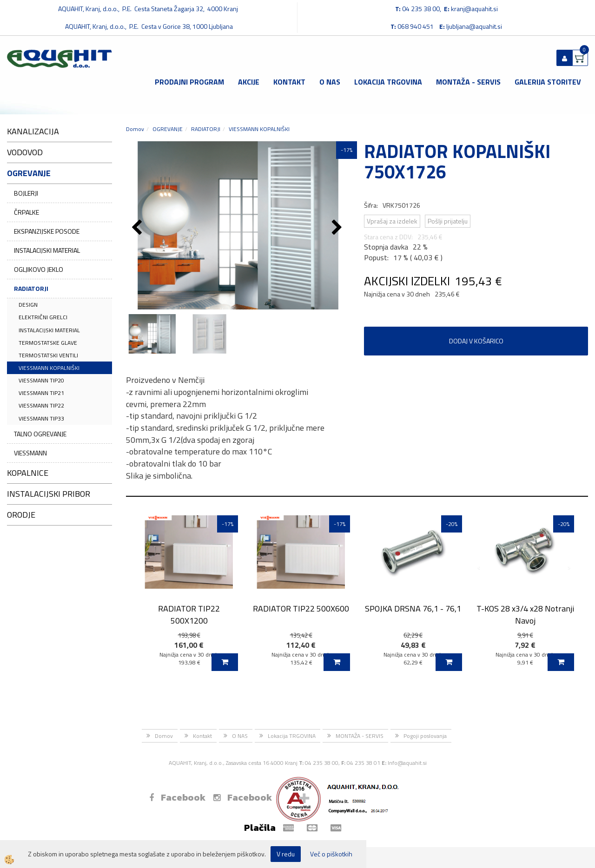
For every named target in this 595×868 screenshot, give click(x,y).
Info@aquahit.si (407, 763)
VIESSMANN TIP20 (41, 380)
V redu (286, 854)
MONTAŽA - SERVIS (468, 82)
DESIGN (28, 305)
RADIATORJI (31, 288)
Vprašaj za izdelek (392, 221)
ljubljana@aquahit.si (474, 26)
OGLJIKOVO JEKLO (39, 269)
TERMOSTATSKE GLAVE (48, 343)
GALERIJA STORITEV (548, 82)
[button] (338, 228)
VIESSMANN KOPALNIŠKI (49, 368)
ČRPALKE (26, 212)
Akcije (249, 82)
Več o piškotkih (331, 854)
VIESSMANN (30, 453)
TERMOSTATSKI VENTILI (48, 355)
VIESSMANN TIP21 (41, 393)
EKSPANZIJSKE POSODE (47, 231)
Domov (135, 129)
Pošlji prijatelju (448, 221)
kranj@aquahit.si (474, 9)
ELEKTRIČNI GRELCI (43, 317)
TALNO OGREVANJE (40, 434)
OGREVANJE (168, 129)
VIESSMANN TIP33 (41, 418)
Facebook (177, 797)
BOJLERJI (26, 193)
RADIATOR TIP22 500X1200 (189, 614)
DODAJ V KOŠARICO (476, 341)
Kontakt (289, 82)
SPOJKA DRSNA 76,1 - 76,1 (413, 608)
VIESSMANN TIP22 (41, 405)
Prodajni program (189, 82)
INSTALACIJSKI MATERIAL (47, 250)
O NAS (330, 82)
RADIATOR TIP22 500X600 (301, 608)
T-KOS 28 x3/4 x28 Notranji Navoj (525, 614)
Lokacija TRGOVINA (388, 82)
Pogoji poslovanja (425, 736)
